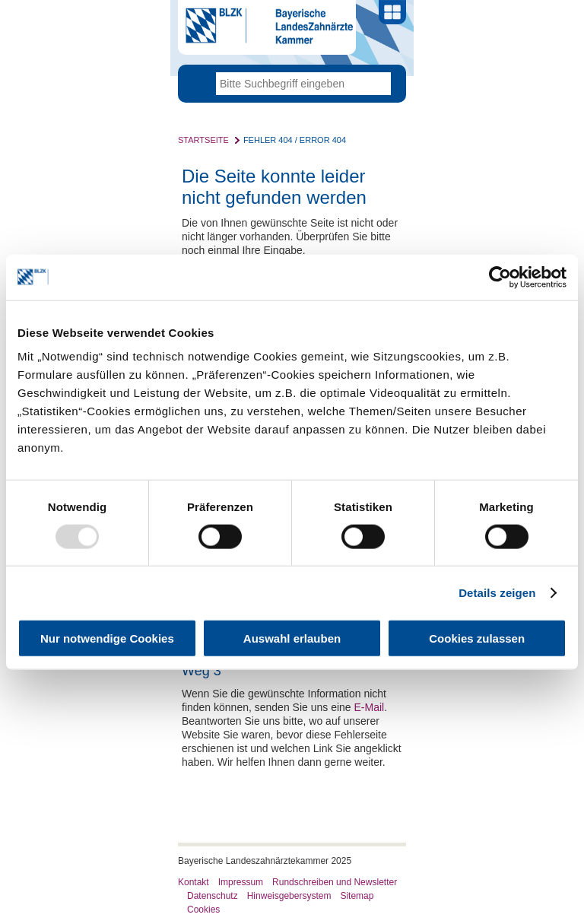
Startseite (203, 140)
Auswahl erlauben (292, 638)
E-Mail (370, 707)
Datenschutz (213, 896)
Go (379, 84)
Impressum (241, 882)
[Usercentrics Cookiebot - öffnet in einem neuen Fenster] (500, 277)
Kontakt (194, 882)
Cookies (203, 910)
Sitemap (357, 896)
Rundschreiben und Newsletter (335, 882)
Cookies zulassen (477, 638)
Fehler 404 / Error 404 (295, 140)
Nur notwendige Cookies (107, 638)
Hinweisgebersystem (289, 896)
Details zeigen (497, 592)
